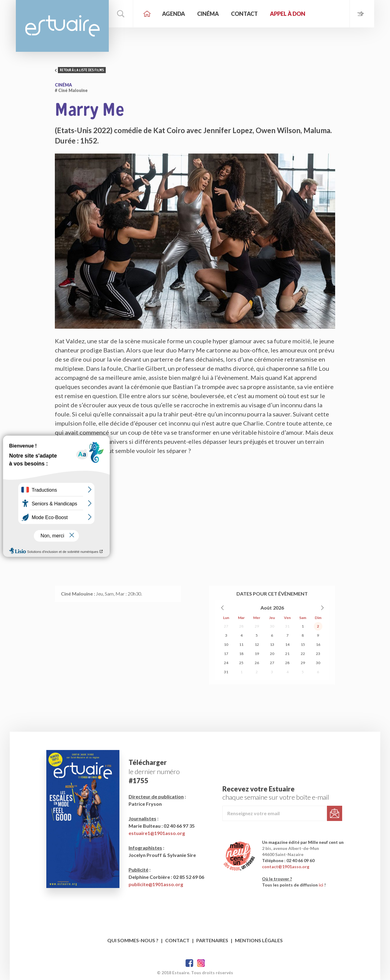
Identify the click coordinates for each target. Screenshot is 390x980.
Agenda (174, 14)
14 (287, 644)
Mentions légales (259, 940)
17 (226, 654)
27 (226, 626)
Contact (244, 14)
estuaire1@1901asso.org (157, 833)
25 (241, 663)
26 (257, 663)
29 (257, 626)
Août (266, 608)
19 (257, 654)
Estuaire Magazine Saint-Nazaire (62, 26)
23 (318, 654)
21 (287, 654)
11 (241, 644)
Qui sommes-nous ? (133, 940)
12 (257, 644)
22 (303, 654)
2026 (278, 608)
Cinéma (208, 14)
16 (318, 644)
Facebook (189, 963)
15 (303, 644)
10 (226, 644)
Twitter (201, 963)
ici (321, 885)
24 (226, 663)
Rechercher (121, 14)
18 (241, 654)
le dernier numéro (154, 771)
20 (272, 654)
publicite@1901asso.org (156, 884)
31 (287, 626)
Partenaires (212, 940)
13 (272, 644)
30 (272, 626)
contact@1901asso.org (286, 867)
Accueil (147, 14)
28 (241, 626)
